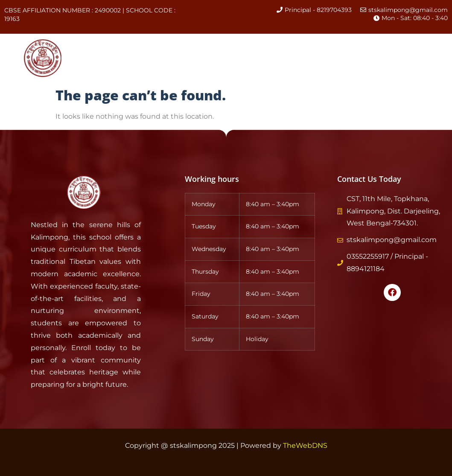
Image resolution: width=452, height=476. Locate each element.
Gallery (378, 48)
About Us (152, 48)
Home (108, 48)
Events (338, 48)
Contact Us (117, 68)
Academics (250, 48)
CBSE (299, 48)
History (197, 48)
